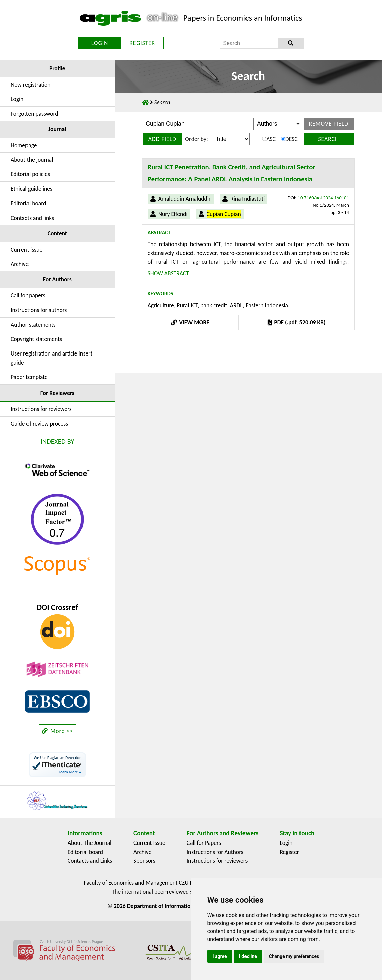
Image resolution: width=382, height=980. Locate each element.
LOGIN (100, 43)
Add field (162, 139)
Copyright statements (36, 339)
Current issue (26, 250)
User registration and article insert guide (51, 358)
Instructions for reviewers (41, 409)
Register (289, 852)
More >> (57, 731)
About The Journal (90, 843)
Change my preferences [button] (294, 956)
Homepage (24, 145)
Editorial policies (30, 174)
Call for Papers (204, 843)
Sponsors (144, 861)
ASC (269, 139)
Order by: (196, 139)
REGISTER (142, 43)
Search (328, 139)
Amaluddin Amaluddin (185, 199)
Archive (20, 264)
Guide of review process (39, 424)
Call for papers (28, 295)
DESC (289, 139)
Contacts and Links (90, 861)
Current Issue (149, 843)
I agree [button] (220, 956)
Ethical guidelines (32, 189)
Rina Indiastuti (248, 199)
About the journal (32, 160)
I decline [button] (248, 956)
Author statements (33, 325)
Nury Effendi (173, 214)
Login (17, 99)
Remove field (329, 124)
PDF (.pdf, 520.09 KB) (296, 322)
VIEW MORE (190, 322)
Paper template (29, 377)
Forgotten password (35, 114)
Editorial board (28, 203)
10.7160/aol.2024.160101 (323, 198)
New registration (31, 85)
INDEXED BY (57, 441)
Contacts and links (32, 218)
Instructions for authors (39, 310)
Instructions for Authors (215, 852)
